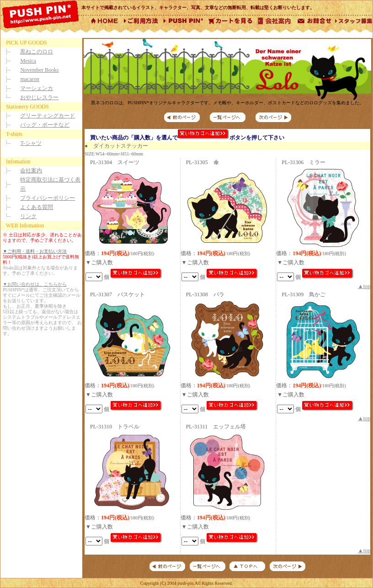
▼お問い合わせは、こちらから (35, 284)
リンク (28, 216)
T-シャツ (31, 143)
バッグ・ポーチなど (45, 125)
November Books (39, 70)
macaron (29, 79)
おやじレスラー (39, 97)
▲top (364, 286)
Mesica (28, 61)
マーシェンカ (37, 88)
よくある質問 (37, 207)
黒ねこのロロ (37, 52)
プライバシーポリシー (48, 198)
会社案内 (31, 171)
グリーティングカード (48, 116)
